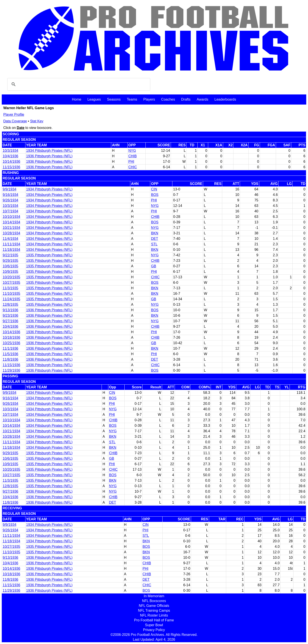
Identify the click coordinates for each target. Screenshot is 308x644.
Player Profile (14, 115)
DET (154, 239)
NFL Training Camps (154, 611)
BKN (155, 233)
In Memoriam (154, 596)
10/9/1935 (10, 272)
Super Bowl (154, 625)
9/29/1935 (10, 261)
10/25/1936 (11, 343)
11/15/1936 (11, 167)
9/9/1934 (9, 189)
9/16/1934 (10, 195)
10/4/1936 (10, 156)
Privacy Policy (154, 630)
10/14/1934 (11, 222)
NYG (132, 151)
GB (153, 266)
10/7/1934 (10, 211)
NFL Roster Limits (154, 615)
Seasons (114, 99)
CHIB (133, 156)
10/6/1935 (10, 266)
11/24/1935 (11, 299)
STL (154, 244)
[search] (78, 84)
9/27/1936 (10, 321)
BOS (155, 195)
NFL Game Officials (154, 606)
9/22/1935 (10, 255)
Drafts (186, 99)
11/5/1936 (10, 354)
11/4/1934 (10, 239)
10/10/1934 (11, 217)
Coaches (168, 99)
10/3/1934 (10, 151)
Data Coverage (15, 121)
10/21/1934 (11, 228)
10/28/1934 (11, 233)
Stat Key (37, 121)
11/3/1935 (10, 288)
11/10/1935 (11, 294)
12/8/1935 (10, 305)
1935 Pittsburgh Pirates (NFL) (49, 255)
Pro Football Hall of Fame (154, 620)
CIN (154, 189)
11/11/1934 (11, 244)
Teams (132, 99)
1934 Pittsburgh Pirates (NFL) (49, 151)
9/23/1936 (10, 316)
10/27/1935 (11, 283)
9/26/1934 (10, 200)
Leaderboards (225, 99)
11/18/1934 (11, 250)
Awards (202, 99)
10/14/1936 (11, 162)
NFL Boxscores (154, 601)
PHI (131, 162)
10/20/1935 (11, 277)
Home (77, 99)
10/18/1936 (11, 337)
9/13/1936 (10, 310)
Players (149, 99)
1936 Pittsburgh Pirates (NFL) (49, 156)
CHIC (133, 167)
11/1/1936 (10, 348)
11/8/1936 (10, 359)
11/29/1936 (11, 370)
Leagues (94, 99)
